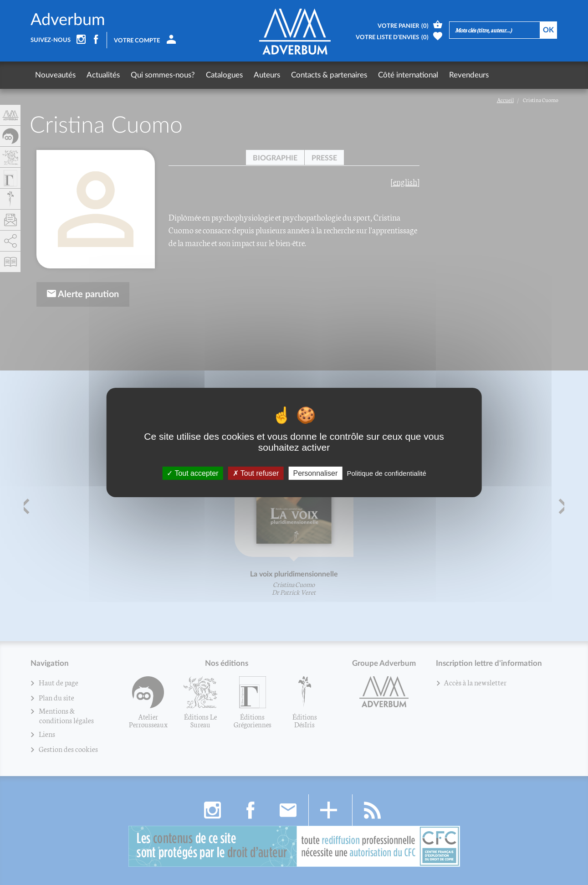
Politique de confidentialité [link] (386, 473)
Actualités (103, 75)
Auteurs (267, 75)
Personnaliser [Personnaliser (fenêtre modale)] (315, 473)
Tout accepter (192, 473)
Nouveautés (55, 75)
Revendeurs (469, 75)
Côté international (408, 75)
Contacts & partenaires (329, 75)
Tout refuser (256, 473)
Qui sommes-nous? (163, 75)
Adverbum (68, 20)
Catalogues (224, 75)
